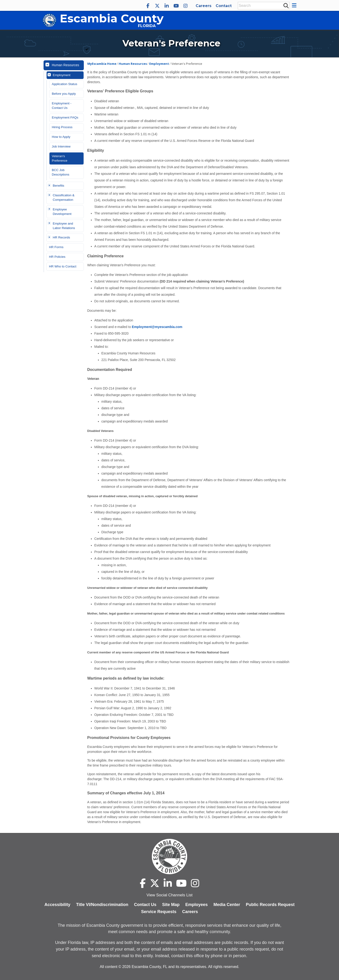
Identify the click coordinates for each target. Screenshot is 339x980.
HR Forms (56, 247)
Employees (196, 905)
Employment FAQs (65, 117)
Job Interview (61, 146)
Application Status (65, 84)
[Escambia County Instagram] (186, 6)
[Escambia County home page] (169, 857)
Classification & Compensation (64, 197)
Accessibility (57, 905)
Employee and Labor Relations (64, 226)
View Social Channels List (169, 895)
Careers (204, 6)
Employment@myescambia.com (157, 327)
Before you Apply (64, 94)
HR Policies (57, 257)
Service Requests (159, 912)
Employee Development (62, 212)
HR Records (61, 237)
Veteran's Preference (60, 158)
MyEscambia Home (102, 64)
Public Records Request (270, 905)
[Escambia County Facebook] (148, 6)
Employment (62, 75)
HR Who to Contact (63, 266)
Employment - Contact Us (62, 106)
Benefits (59, 186)
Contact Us (145, 905)
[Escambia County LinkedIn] (167, 6)
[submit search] (286, 5)
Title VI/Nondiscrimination (102, 905)
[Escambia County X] (157, 6)
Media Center (227, 905)
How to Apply (61, 137)
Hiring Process (62, 127)
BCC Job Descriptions (61, 172)
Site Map (171, 905)
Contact (224, 6)
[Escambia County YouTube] (176, 6)
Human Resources (65, 65)
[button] (295, 5)
